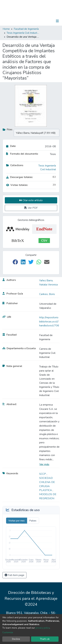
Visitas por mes (17, 521)
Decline (16, 639)
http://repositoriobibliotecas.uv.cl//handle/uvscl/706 (49, 322)
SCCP (43, 474)
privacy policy (43, 628)
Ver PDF (31, 208)
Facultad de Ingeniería (26, 29)
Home (6, 29)
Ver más (44, 464)
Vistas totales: (17, 185)
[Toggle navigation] (57, 21)
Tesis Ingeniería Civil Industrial (23, 33)
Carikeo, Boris (47, 294)
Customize (8, 632)
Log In (47, 21)
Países (33, 521)
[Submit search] (40, 21)
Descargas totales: (20, 177)
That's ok (45, 639)
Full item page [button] (14, 575)
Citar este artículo (31, 200)
